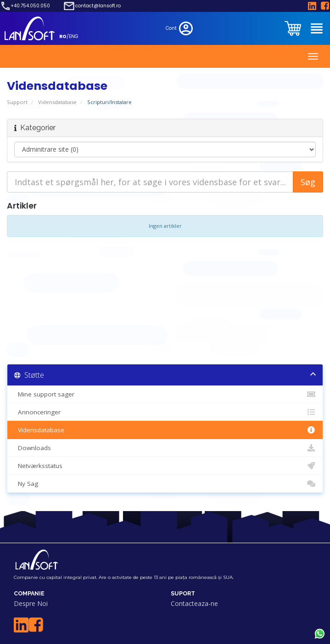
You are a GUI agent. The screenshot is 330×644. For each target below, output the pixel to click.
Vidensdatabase (57, 102)
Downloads (165, 448)
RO (63, 36)
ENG (74, 36)
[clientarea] (294, 28)
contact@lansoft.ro (98, 6)
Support (17, 102)
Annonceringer (165, 412)
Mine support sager (165, 394)
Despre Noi (31, 603)
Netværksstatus (165, 466)
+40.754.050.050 (30, 6)
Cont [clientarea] (180, 28)
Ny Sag (165, 484)
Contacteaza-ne (194, 603)
